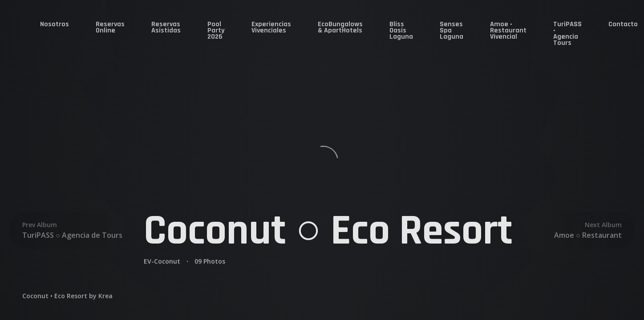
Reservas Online (110, 27)
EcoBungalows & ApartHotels (340, 27)
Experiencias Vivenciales (271, 27)
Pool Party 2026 (216, 30)
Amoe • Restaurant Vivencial (508, 30)
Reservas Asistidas (166, 27)
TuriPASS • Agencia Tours (567, 34)
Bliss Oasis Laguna (401, 30)
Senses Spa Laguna (452, 30)
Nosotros (55, 24)
